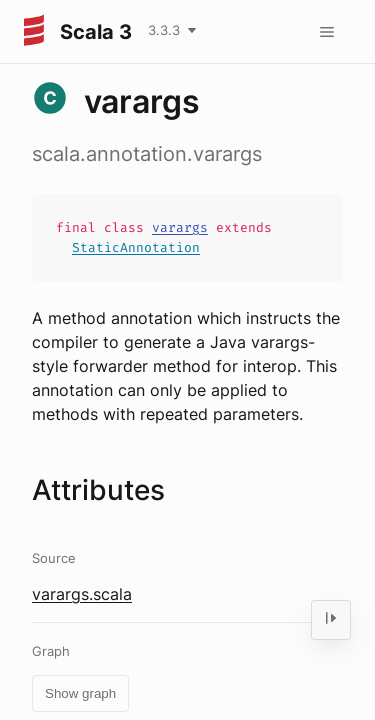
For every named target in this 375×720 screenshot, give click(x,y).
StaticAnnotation (136, 247)
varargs (180, 227)
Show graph (80, 693)
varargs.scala (82, 594)
